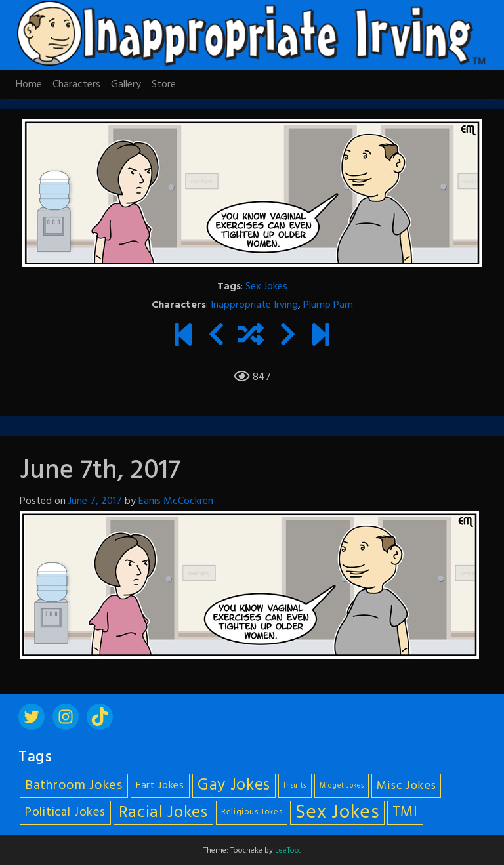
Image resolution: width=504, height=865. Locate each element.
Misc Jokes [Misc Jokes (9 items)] (406, 786)
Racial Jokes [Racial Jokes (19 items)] (163, 813)
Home (29, 85)
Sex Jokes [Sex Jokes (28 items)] (337, 813)
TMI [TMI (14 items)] (405, 812)
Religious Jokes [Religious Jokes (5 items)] (252, 812)
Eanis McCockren (176, 501)
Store (164, 85)
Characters (76, 85)
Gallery (126, 85)
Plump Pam (328, 305)
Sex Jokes (266, 287)
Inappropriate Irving (254, 305)
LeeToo (287, 851)
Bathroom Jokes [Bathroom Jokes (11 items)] (74, 786)
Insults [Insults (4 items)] (295, 786)
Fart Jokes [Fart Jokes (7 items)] (160, 786)
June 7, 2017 (95, 501)
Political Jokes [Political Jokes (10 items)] (65, 812)
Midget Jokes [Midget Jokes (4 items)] (342, 786)
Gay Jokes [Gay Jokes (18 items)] (234, 786)
